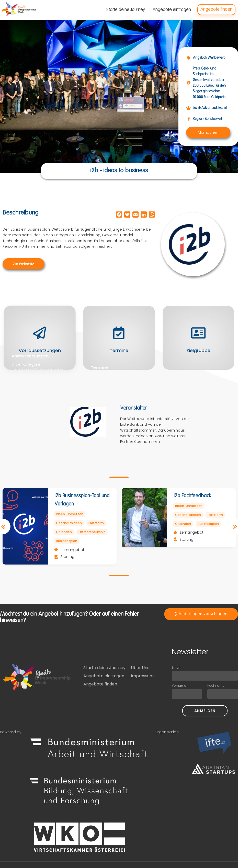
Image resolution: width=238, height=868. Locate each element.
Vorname (179, 686)
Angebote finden (100, 684)
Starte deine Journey (104, 668)
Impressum (142, 676)
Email (176, 667)
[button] (208, 132)
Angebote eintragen (104, 676)
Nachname (216, 686)
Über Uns (140, 668)
